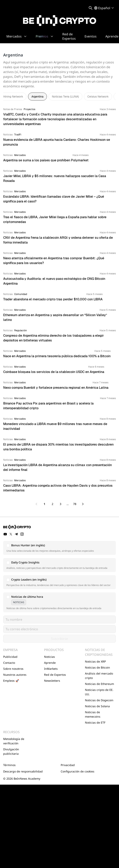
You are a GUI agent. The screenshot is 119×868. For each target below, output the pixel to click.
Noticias (49, 657)
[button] (59, 548)
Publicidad (10, 657)
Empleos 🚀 (11, 681)
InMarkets (51, 669)
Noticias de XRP (95, 661)
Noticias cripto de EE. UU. (99, 692)
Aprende (50, 663)
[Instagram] (22, 534)
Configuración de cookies (78, 771)
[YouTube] (5, 534)
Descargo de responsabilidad (23, 771)
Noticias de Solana (97, 706)
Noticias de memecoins (93, 714)
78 (75, 504)
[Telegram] (16, 534)
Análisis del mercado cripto (99, 676)
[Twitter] (11, 534)
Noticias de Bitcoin (97, 667)
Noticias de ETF (95, 723)
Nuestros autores (15, 675)
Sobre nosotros (13, 669)
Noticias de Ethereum (99, 684)
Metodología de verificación (14, 741)
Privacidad (68, 765)
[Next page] (83, 504)
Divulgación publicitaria (11, 751)
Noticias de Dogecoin (99, 700)
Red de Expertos (55, 675)
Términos (9, 765)
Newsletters (52, 681)
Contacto (9, 663)
